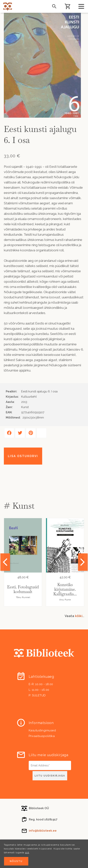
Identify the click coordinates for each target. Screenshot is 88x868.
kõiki (79, 616)
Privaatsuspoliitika (42, 736)
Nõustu (16, 862)
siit (27, 853)
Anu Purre (65, 600)
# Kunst (19, 506)
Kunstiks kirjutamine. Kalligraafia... (65, 589)
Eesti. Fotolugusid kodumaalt (23, 589)
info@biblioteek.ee (43, 831)
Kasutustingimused (42, 730)
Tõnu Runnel (23, 597)
